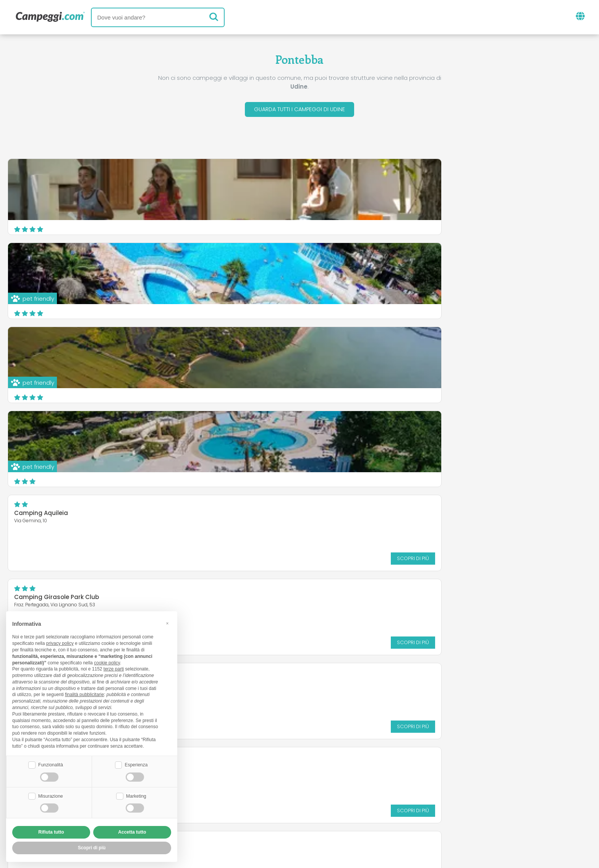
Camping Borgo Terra (245, 342)
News (260, 773)
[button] (167, 622)
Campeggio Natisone (443, 426)
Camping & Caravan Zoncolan (60, 431)
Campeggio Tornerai (45, 347)
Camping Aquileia (239, 263)
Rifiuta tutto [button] (51, 832)
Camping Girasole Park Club (453, 263)
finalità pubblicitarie (84, 694)
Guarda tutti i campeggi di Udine (299, 110)
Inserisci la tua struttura (273, 805)
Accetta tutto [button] (132, 832)
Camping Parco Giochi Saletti (455, 342)
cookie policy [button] (107, 662)
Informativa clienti (328, 818)
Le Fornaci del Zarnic (243, 426)
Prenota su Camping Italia (365, 805)
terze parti (114, 668)
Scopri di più (363, 308)
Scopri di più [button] (92, 848)
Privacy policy (265, 818)
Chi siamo (207, 805)
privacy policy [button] (60, 643)
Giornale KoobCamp (313, 773)
